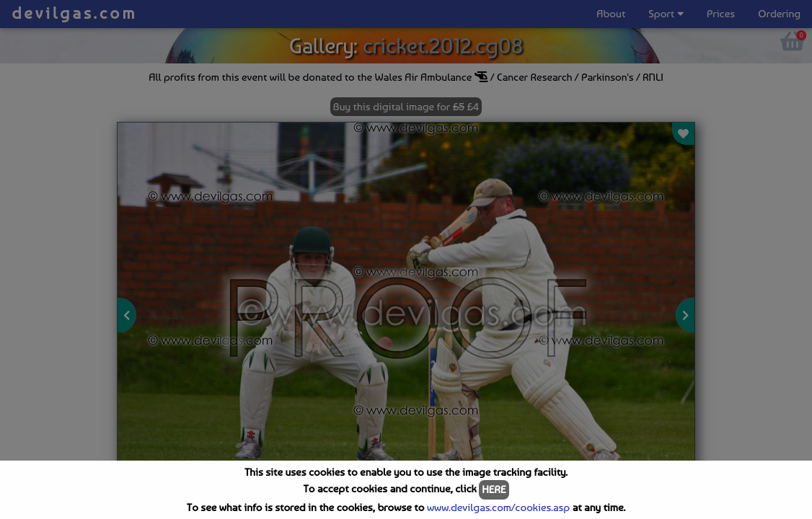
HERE (494, 489)
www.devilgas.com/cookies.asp (498, 507)
